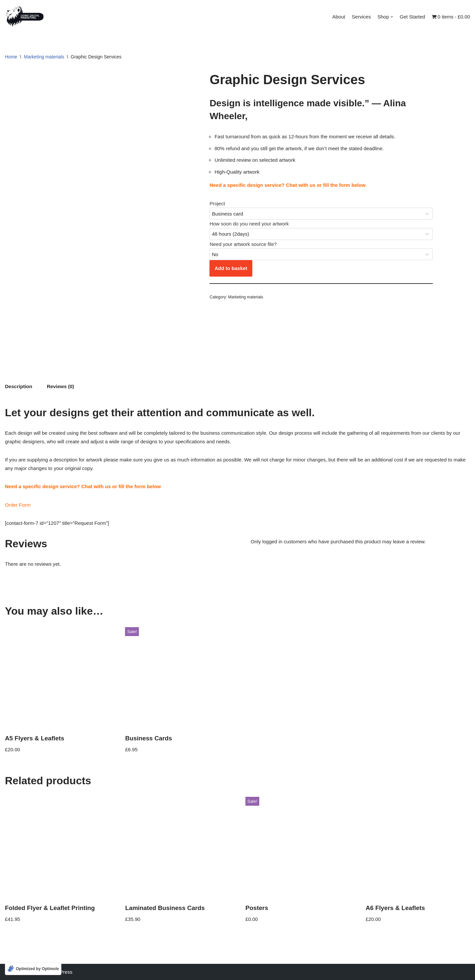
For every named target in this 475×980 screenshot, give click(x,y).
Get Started (412, 17)
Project (217, 203)
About (339, 17)
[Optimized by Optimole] (33, 969)
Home (11, 57)
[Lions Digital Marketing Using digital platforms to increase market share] (25, 17)
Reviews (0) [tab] (61, 386)
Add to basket (231, 269)
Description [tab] (19, 386)
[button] (392, 17)
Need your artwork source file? (243, 244)
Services (362, 17)
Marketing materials (44, 57)
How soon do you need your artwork (249, 224)
